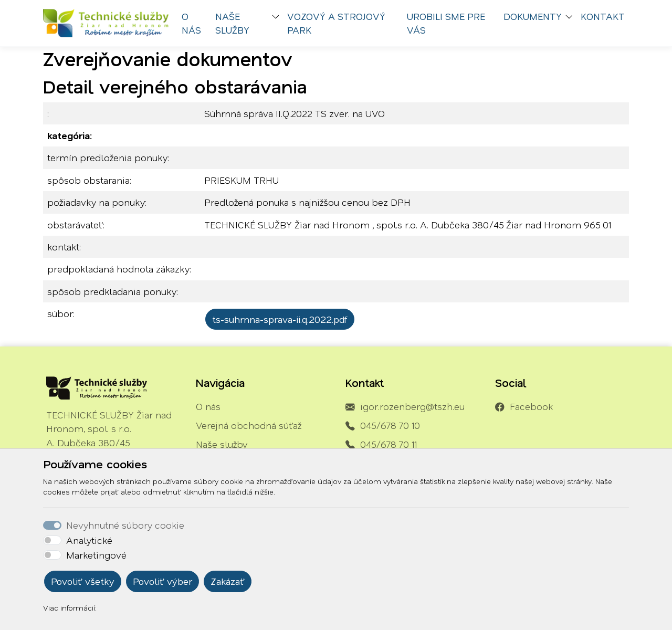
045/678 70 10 (390, 425)
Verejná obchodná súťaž (249, 425)
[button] (278, 18)
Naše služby (222, 444)
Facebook (531, 406)
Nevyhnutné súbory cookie (125, 525)
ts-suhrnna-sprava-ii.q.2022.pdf (280, 319)
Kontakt (603, 16)
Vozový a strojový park (336, 23)
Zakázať (228, 581)
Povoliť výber (162, 581)
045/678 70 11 (388, 444)
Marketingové (96, 555)
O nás (191, 23)
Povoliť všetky (83, 581)
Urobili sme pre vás (446, 23)
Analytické (89, 540)
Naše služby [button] (232, 23)
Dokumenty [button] (533, 16)
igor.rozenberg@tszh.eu (412, 406)
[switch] (52, 540)
